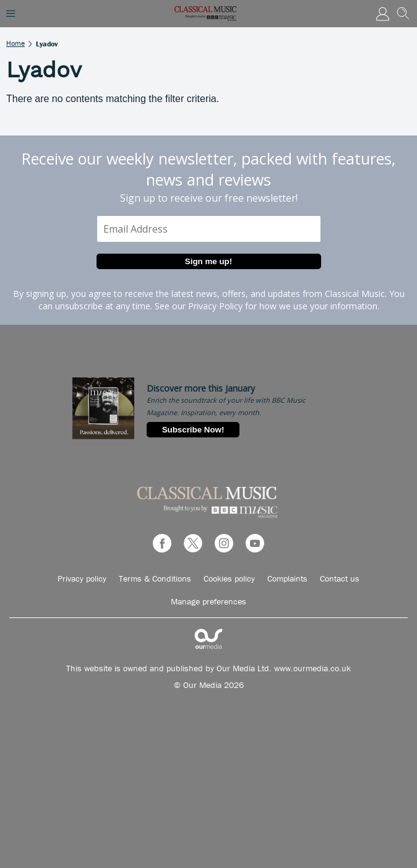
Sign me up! (208, 261)
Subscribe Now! (193, 430)
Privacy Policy (215, 306)
